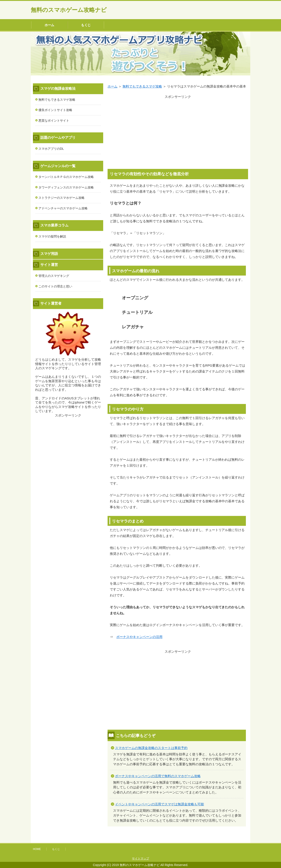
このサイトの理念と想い (55, 286)
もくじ (86, 25)
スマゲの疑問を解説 (52, 236)
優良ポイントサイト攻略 (55, 110)
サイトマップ (140, 858)
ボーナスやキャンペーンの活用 (139, 637)
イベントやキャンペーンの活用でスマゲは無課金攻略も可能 (159, 804)
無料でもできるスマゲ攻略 (57, 100)
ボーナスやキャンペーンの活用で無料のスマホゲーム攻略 (158, 776)
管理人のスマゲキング (54, 276)
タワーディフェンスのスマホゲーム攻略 (66, 187)
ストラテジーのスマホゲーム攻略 (61, 198)
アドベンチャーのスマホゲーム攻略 (63, 208)
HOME (37, 849)
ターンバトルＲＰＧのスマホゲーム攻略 (66, 177)
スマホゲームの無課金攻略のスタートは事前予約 (151, 748)
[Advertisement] (178, 130)
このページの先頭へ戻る (237, 841)
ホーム (50, 25)
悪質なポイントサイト (54, 121)
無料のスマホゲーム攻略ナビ (69, 10)
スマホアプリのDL (51, 149)
